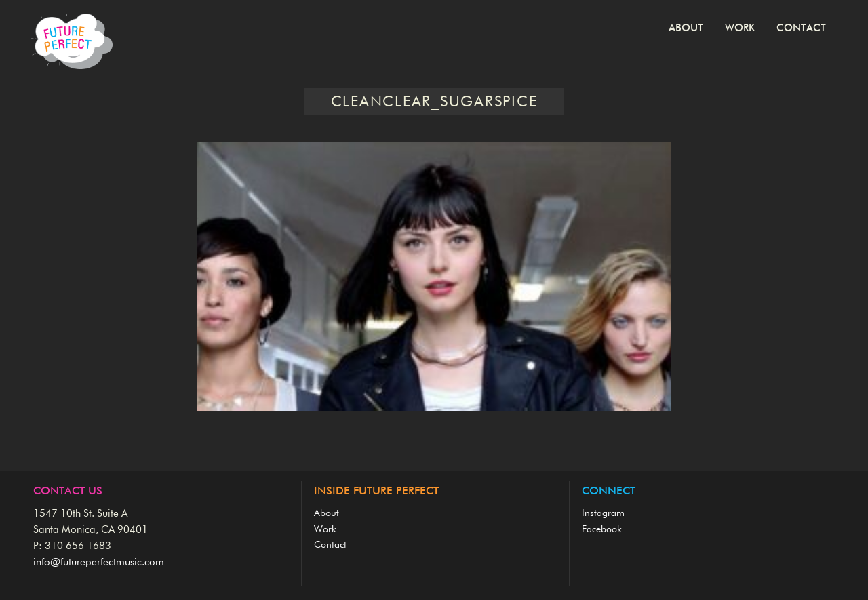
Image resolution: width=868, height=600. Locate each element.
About (686, 28)
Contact (801, 28)
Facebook (602, 529)
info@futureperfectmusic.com (99, 562)
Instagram (603, 513)
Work (740, 28)
